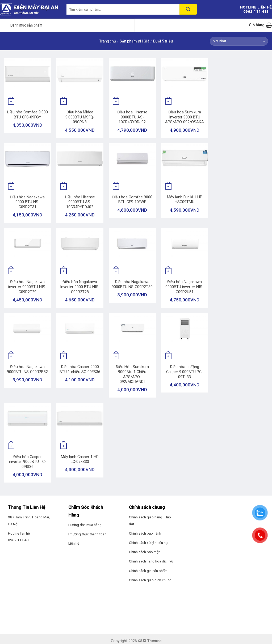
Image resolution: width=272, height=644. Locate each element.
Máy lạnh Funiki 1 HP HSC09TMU (185, 200)
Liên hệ (74, 543)
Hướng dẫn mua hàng (85, 525)
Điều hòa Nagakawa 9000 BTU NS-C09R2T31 (27, 202)
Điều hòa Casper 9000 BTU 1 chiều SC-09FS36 (80, 369)
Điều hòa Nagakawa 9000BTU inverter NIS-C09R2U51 (185, 287)
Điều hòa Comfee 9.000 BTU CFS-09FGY (27, 115)
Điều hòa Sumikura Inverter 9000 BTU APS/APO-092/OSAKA (185, 117)
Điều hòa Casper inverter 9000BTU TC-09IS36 (28, 462)
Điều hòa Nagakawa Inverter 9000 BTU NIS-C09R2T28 (80, 287)
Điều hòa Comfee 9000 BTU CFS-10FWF (132, 200)
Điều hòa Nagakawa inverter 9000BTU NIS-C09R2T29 (27, 287)
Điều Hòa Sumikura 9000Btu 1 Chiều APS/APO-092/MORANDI (132, 374)
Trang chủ (108, 41)
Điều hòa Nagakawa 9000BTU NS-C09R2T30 (132, 284)
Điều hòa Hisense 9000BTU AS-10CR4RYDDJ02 (132, 117)
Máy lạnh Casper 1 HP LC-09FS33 (80, 459)
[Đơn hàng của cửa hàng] (239, 41)
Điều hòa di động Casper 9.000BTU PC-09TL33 (185, 372)
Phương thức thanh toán (87, 534)
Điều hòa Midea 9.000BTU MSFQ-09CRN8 (80, 117)
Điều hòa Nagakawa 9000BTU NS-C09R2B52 (27, 369)
